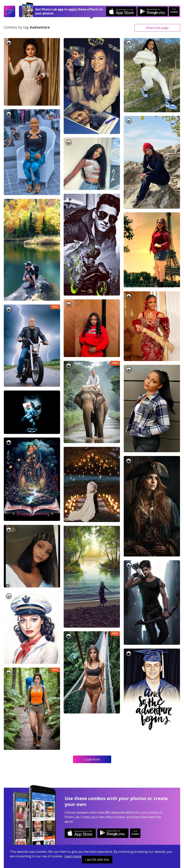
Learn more (73, 856)
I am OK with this (97, 860)
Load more (92, 759)
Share (157, 28)
